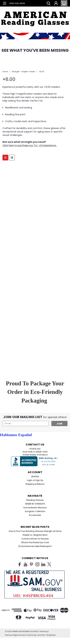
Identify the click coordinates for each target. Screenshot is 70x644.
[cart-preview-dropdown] (63, 3)
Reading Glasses (35, 500)
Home (5, 72)
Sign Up (39, 480)
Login (30, 480)
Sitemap (44, 631)
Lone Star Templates (46, 635)
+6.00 (42, 72)
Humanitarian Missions (35, 508)
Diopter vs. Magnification (35, 535)
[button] (35, 16)
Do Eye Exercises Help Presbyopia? (35, 546)
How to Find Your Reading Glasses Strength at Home (35, 531)
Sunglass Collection (35, 511)
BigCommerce (20, 635)
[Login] (56, 4)
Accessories (35, 515)
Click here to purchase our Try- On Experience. (30, 145)
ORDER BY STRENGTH (35, 504)
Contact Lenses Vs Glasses (35, 539)
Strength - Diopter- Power (23, 72)
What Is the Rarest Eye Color (35, 542)
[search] (49, 4)
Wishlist (35, 476)
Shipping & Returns (35, 484)
